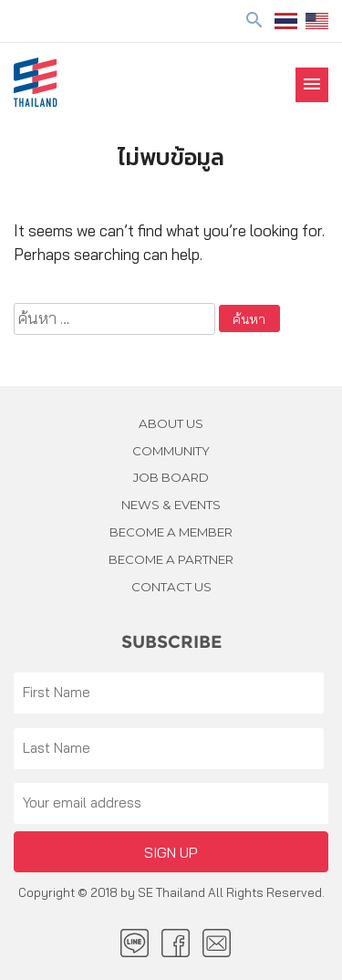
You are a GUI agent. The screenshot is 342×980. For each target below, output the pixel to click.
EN (317, 21)
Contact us (171, 587)
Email (217, 943)
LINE (135, 943)
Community (171, 451)
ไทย (286, 21)
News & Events (171, 505)
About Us (171, 423)
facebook (176, 943)
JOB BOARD (171, 477)
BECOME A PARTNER (171, 559)
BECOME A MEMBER (171, 532)
